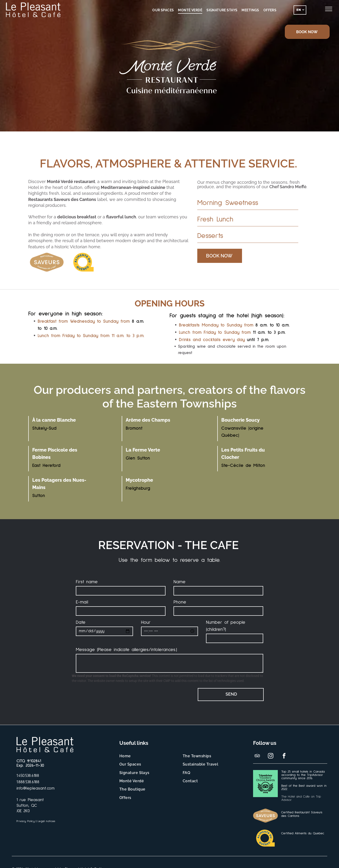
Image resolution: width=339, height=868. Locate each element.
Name (180, 582)
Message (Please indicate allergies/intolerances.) (126, 650)
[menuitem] (163, 10)
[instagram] (271, 756)
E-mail (82, 602)
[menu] (329, 9)
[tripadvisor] (257, 756)
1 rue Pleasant (30, 800)
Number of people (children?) (226, 626)
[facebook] (284, 756)
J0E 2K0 (23, 811)
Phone (180, 602)
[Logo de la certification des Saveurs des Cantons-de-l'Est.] (47, 262)
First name (87, 582)
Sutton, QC (27, 806)
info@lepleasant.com (36, 788)
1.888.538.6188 (28, 782)
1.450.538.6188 (28, 776)
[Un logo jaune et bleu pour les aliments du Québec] (83, 262)
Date (81, 622)
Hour (146, 622)
